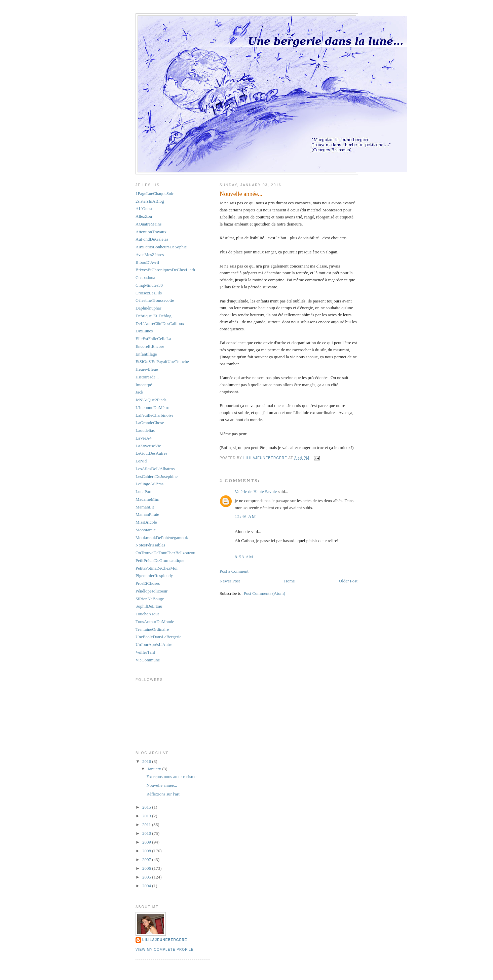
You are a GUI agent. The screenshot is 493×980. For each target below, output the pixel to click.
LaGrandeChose (150, 423)
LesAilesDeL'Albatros (155, 469)
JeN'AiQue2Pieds (151, 400)
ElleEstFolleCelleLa (153, 339)
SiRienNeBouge (150, 599)
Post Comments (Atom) (265, 593)
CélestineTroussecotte (155, 300)
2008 (147, 851)
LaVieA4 (144, 438)
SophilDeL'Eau (149, 606)
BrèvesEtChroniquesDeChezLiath (165, 270)
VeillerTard (145, 652)
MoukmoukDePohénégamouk (162, 538)
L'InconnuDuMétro (153, 407)
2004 (147, 886)
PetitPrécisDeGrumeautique (160, 560)
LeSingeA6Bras (149, 484)
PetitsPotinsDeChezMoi (157, 568)
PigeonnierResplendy (154, 576)
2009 (147, 842)
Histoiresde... (147, 377)
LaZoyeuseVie (148, 446)
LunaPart (144, 492)
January (155, 769)
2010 (147, 833)
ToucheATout (147, 614)
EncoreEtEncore (150, 346)
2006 (147, 868)
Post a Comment (234, 571)
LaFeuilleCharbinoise (155, 415)
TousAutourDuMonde (155, 622)
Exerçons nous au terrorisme (171, 777)
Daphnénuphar (148, 308)
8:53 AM (244, 557)
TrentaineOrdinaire (152, 629)
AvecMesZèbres (150, 255)
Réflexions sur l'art (163, 794)
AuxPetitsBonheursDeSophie (161, 247)
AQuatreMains (148, 224)
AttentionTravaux (151, 232)
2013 (147, 816)
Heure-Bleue (147, 369)
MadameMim (147, 499)
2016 (147, 761)
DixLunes (144, 331)
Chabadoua (145, 277)
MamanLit (145, 507)
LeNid (141, 461)
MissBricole (146, 522)
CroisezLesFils (149, 293)
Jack (139, 392)
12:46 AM (245, 516)
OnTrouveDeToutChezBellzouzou (165, 553)
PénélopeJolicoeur (151, 591)
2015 (147, 807)
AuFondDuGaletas (152, 239)
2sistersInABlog (150, 201)
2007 (147, 860)
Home (290, 581)
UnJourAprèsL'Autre (154, 644)
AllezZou (144, 216)
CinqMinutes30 (149, 285)
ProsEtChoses (148, 583)
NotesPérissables (150, 545)
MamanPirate (147, 514)
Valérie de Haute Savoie (256, 492)
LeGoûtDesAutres (151, 453)
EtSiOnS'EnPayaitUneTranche (162, 361)
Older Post (348, 581)
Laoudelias (145, 430)
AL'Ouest (144, 209)
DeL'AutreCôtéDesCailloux (160, 323)
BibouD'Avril (147, 262)
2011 (147, 825)
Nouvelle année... (162, 785)
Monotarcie (146, 530)
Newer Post (230, 581)
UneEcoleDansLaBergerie (158, 637)
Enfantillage (146, 354)
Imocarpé (144, 385)
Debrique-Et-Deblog (154, 316)
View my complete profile (165, 950)
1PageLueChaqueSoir (155, 193)
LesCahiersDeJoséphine (157, 476)
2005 (147, 877)
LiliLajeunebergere (165, 940)
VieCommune (148, 660)
